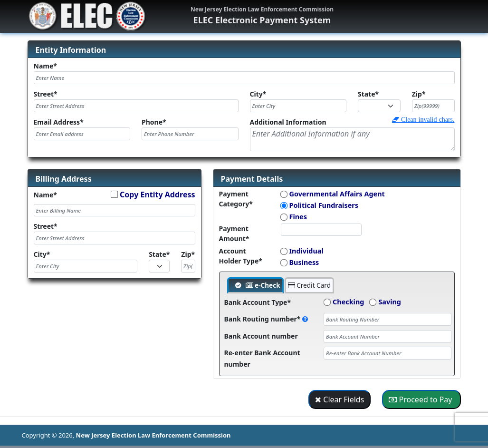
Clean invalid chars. (427, 119)
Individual (306, 251)
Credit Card (309, 285)
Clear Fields (340, 399)
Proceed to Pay (421, 399)
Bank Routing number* (266, 319)
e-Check (263, 285)
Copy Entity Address (157, 195)
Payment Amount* (234, 234)
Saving (390, 302)
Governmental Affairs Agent (337, 194)
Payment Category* (236, 199)
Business (304, 262)
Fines (298, 217)
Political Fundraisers (324, 205)
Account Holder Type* (241, 256)
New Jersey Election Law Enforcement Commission (153, 435)
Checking (348, 302)
